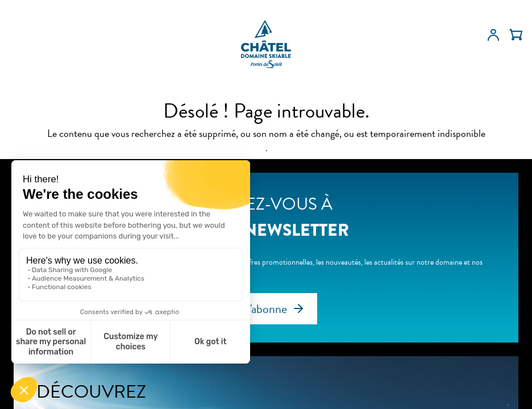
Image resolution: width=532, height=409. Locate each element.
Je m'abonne (257, 309)
